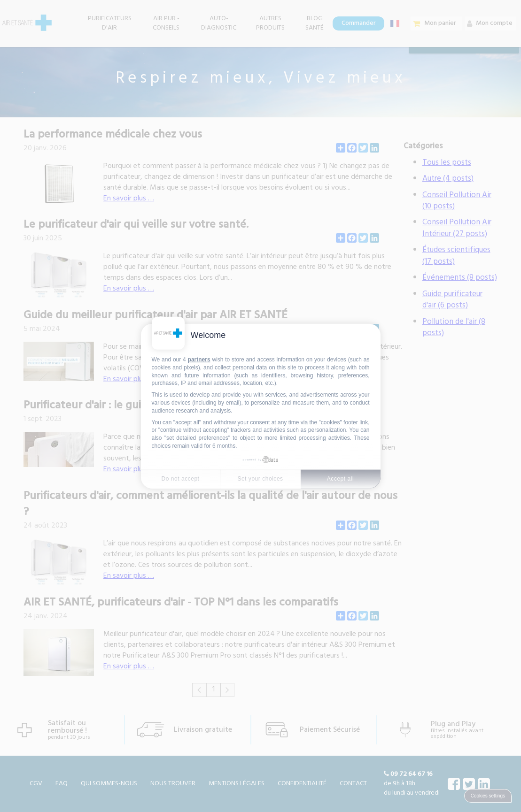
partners (199, 360)
